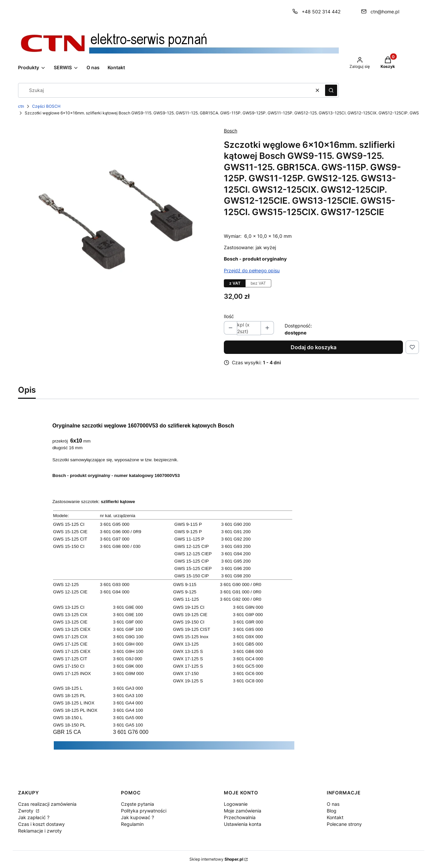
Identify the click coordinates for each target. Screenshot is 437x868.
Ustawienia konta (243, 824)
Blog (332, 811)
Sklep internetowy (216, 859)
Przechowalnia (240, 817)
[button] (331, 90)
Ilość (229, 316)
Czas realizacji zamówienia (47, 804)
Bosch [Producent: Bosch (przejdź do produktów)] (231, 131)
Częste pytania (137, 804)
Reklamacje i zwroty (40, 831)
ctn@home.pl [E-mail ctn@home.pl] (385, 12)
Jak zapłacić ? (34, 817)
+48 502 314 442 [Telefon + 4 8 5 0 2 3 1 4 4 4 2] (321, 12)
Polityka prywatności (144, 811)
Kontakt (335, 817)
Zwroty (26, 811)
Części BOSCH (46, 106)
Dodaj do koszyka (314, 347)
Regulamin (132, 824)
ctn (21, 106)
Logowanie (236, 804)
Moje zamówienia (243, 811)
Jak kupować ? (137, 817)
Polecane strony (344, 824)
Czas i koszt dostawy (41, 824)
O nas (333, 804)
